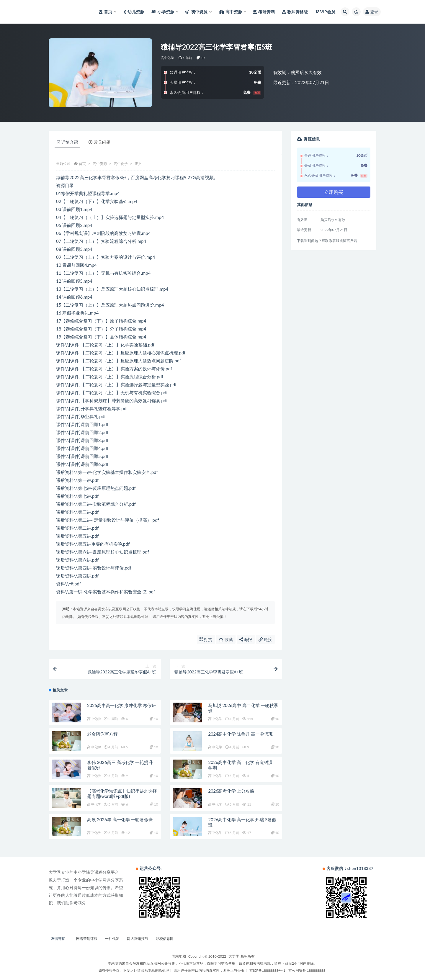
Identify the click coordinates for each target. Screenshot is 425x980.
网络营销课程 (87, 939)
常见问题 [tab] (99, 142)
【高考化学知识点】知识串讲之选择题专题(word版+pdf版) (122, 794)
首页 (82, 164)
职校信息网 (165, 939)
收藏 (226, 639)
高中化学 (167, 58)
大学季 (234, 956)
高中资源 (100, 164)
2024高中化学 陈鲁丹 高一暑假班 (240, 734)
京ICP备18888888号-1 (267, 970)
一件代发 (112, 939)
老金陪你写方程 (102, 734)
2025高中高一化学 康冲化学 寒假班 (122, 705)
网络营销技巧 (138, 939)
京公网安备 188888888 (307, 970)
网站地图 (179, 956)
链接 (265, 639)
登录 (372, 12)
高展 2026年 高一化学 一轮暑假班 (120, 819)
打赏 (206, 639)
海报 (246, 639)
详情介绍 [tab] (67, 142)
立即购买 (334, 192)
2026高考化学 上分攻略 (231, 791)
